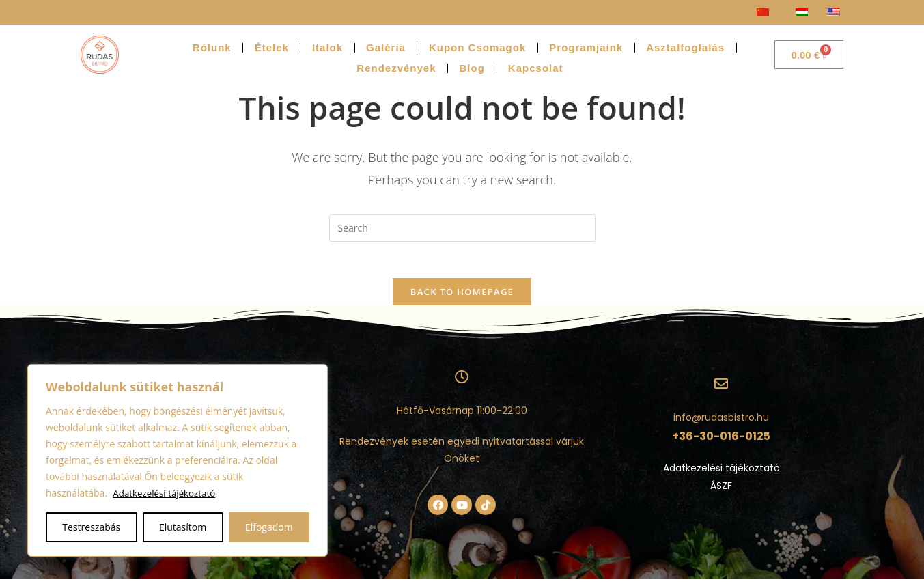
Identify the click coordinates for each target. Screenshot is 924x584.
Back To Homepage (462, 296)
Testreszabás (91, 527)
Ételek (272, 47)
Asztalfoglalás (685, 47)
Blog (472, 68)
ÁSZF (721, 490)
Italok (327, 47)
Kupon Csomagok (477, 47)
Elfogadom (269, 527)
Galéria (386, 47)
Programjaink (586, 47)
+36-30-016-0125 (721, 441)
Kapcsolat (536, 68)
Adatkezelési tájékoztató (167, 493)
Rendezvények (396, 68)
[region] (178, 460)
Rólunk (212, 47)
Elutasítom (183, 527)
